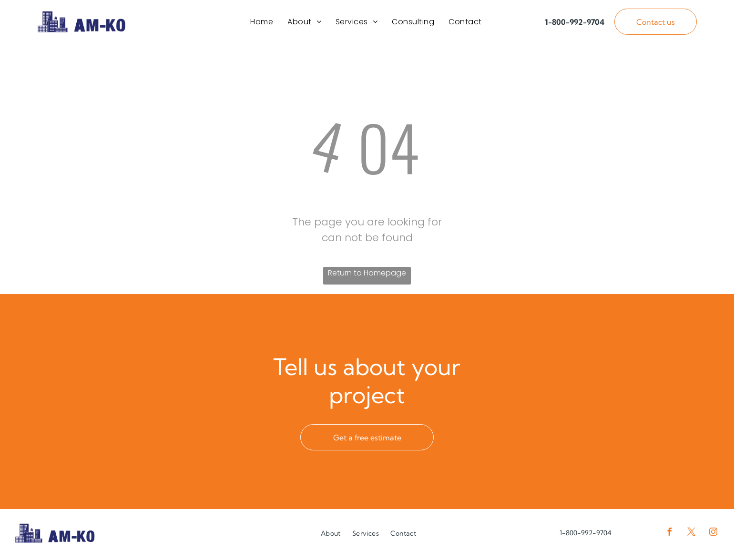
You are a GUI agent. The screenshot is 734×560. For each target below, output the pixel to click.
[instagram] (713, 536)
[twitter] (691, 536)
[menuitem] (262, 23)
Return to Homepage (367, 276)
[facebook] (669, 536)
